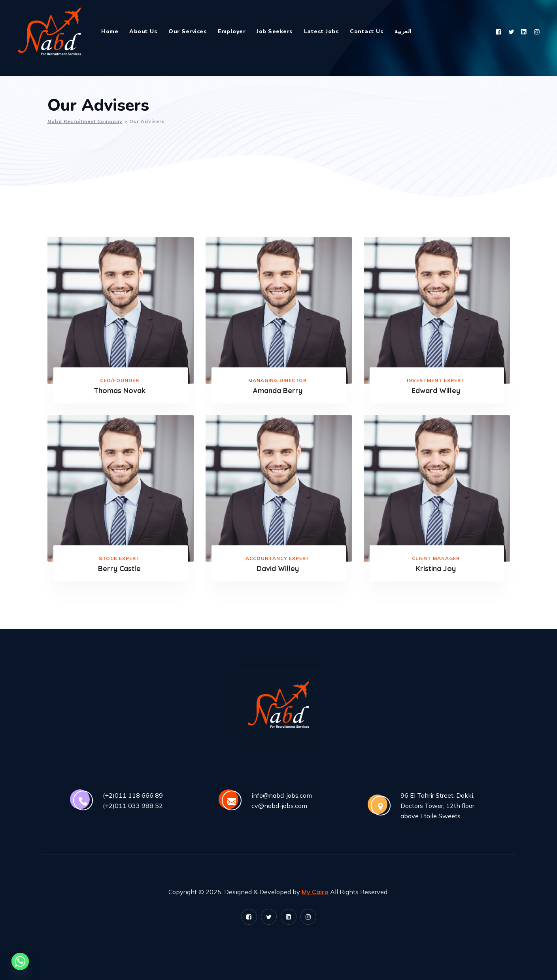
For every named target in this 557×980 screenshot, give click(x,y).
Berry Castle (119, 569)
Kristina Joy (436, 569)
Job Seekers (275, 31)
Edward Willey (436, 391)
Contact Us (367, 31)
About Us (143, 31)
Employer (232, 31)
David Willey (278, 569)
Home (110, 31)
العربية (403, 31)
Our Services (188, 31)
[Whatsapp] (20, 961)
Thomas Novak (120, 391)
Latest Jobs (322, 31)
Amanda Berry (278, 391)
